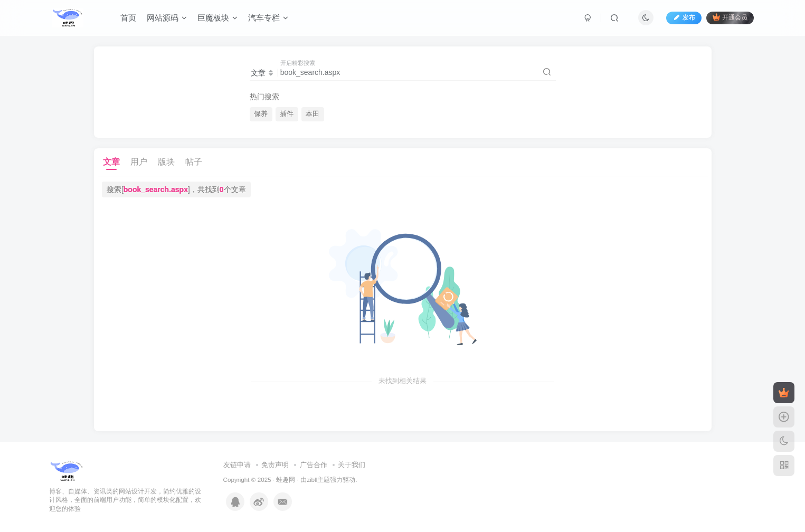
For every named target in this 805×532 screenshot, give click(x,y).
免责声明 (275, 465)
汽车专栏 (268, 18)
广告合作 (314, 465)
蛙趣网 (286, 479)
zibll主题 (318, 479)
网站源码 (167, 18)
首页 (128, 18)
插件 (287, 114)
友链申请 (237, 465)
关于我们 (352, 465)
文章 (111, 162)
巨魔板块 (217, 18)
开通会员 (730, 17)
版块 (166, 162)
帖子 (194, 162)
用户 (139, 162)
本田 (312, 114)
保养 (261, 114)
